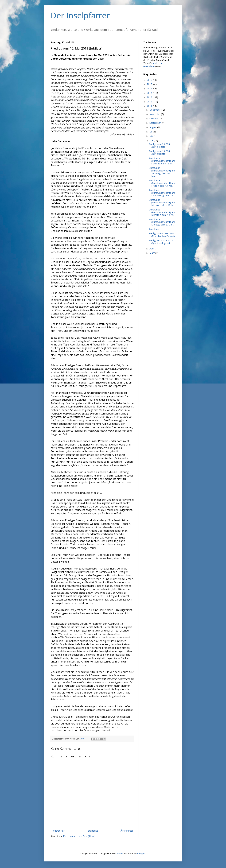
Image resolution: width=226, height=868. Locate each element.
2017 (150, 80)
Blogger (141, 854)
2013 (150, 97)
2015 (150, 88)
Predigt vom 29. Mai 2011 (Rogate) (159, 145)
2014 (150, 93)
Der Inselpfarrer (80, 15)
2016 (150, 84)
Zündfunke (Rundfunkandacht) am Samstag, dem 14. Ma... (162, 172)
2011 (150, 106)
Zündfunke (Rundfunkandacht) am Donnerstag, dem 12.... (162, 193)
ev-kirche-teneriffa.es (153, 65)
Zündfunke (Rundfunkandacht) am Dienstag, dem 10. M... (162, 212)
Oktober (154, 118)
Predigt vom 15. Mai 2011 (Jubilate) (159, 152)
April (152, 249)
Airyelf (120, 854)
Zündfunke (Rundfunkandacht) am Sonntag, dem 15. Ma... (162, 161)
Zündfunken (155, 229)
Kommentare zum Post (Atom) (79, 836)
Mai (152, 140)
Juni (152, 136)
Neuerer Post (58, 831)
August (153, 127)
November (155, 114)
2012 (150, 102)
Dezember (155, 110)
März (152, 253)
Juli (151, 132)
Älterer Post (127, 831)
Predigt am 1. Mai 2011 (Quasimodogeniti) (161, 242)
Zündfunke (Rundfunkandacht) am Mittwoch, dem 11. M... (162, 203)
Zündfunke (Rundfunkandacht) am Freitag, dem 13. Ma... (162, 183)
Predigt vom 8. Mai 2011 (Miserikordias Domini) (162, 235)
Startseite (93, 831)
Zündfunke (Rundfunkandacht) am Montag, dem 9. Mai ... (162, 222)
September (155, 123)
